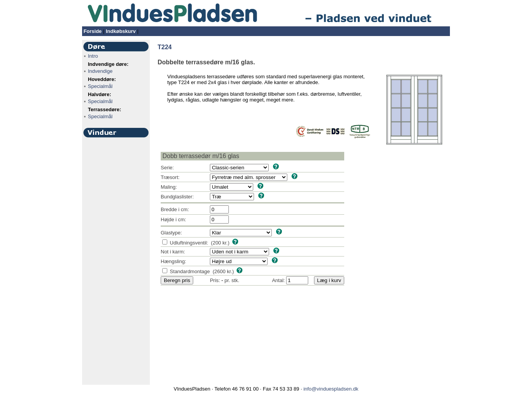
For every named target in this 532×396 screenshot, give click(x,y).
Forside (93, 31)
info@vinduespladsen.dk (331, 389)
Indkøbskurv (121, 31)
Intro (93, 56)
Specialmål (100, 86)
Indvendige (100, 71)
